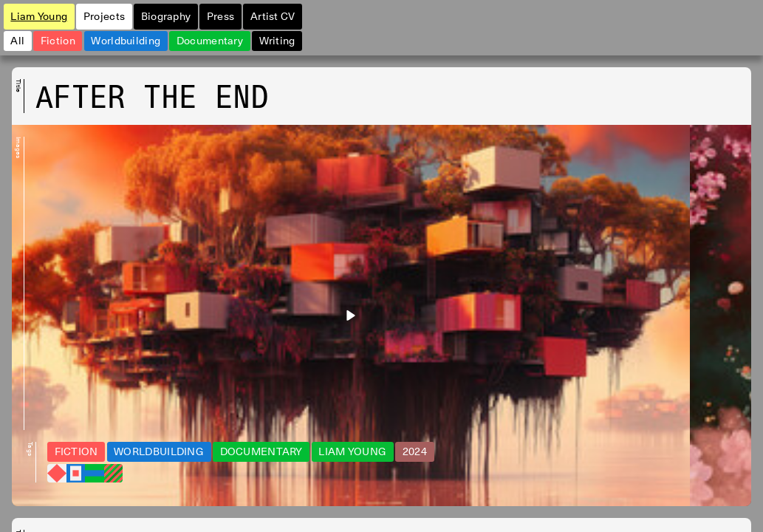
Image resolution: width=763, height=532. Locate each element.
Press (274, 20)
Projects (130, 20)
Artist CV (339, 20)
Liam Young (49, 20)
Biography (206, 20)
